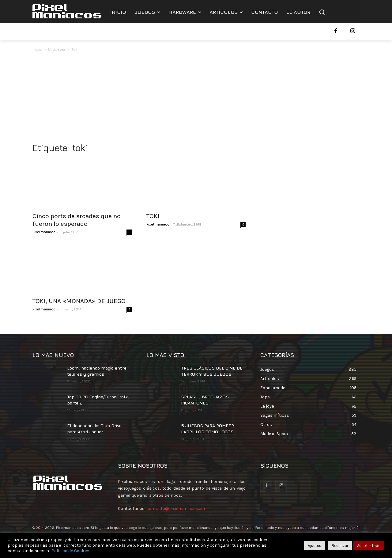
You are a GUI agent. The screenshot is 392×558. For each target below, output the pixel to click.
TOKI (153, 216)
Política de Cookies (71, 551)
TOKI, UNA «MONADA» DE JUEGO (79, 301)
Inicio (37, 49)
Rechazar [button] (340, 546)
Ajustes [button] (315, 546)
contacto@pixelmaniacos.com (177, 509)
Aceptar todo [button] (369, 546)
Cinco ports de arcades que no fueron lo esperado (77, 220)
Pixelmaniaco (44, 232)
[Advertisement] (196, 99)
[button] (322, 12)
